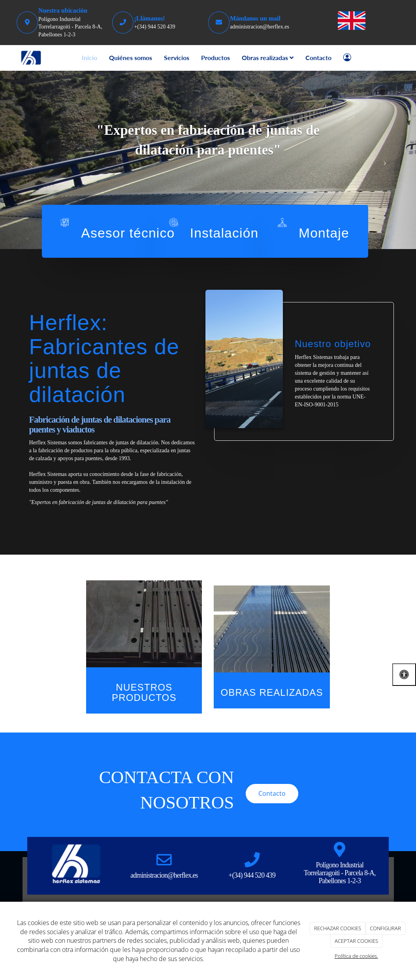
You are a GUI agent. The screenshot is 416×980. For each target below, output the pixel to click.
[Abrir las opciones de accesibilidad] (404, 675)
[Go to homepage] (31, 58)
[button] (31, 160)
